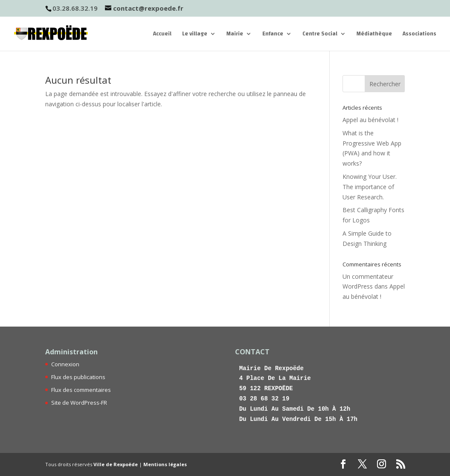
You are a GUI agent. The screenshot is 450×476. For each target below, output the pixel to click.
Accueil (162, 35)
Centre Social (320, 35)
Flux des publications (78, 377)
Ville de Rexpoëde (116, 464)
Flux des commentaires (81, 390)
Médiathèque (374, 35)
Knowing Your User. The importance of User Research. (370, 187)
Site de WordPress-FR (79, 403)
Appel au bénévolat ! (370, 120)
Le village (195, 35)
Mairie (235, 35)
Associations (420, 35)
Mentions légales (165, 464)
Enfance (273, 35)
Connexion (65, 364)
